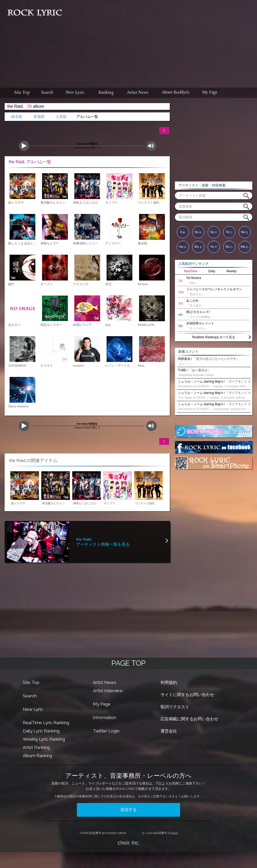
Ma (198, 247)
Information (105, 717)
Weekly (231, 271)
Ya (214, 247)
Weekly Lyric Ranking (44, 739)
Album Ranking (37, 756)
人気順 (61, 117)
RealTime (191, 271)
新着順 (39, 117)
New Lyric (33, 709)
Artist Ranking (36, 747)
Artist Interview (108, 691)
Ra (229, 247)
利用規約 (169, 683)
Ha (183, 247)
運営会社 (169, 731)
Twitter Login (106, 731)
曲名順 (17, 117)
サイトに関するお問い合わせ (187, 695)
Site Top (31, 682)
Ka (198, 232)
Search (30, 696)
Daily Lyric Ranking (41, 731)
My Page (102, 704)
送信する (128, 810)
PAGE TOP (128, 663)
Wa (245, 247)
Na (245, 232)
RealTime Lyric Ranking (46, 723)
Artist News (105, 682)
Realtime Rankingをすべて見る (214, 337)
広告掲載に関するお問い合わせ (189, 719)
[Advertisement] (162, 41)
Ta (229, 232)
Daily (212, 271)
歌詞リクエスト (175, 707)
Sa (214, 232)
